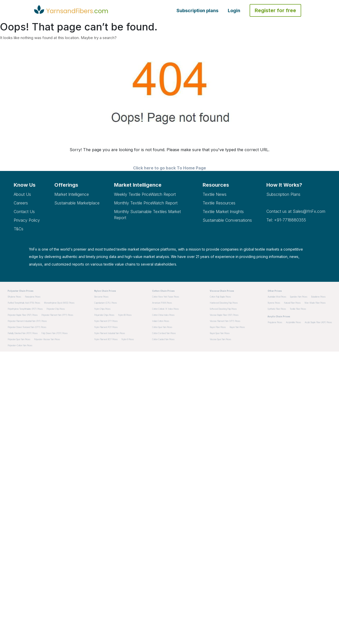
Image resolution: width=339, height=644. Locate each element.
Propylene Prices (275, 322)
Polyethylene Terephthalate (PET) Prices (25, 309)
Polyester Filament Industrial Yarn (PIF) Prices (27, 321)
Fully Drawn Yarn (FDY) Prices (54, 333)
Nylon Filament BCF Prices (106, 339)
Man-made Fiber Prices (315, 303)
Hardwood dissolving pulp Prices (224, 303)
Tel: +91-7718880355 (286, 220)
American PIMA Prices (162, 303)
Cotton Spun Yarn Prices (162, 327)
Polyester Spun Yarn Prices (19, 339)
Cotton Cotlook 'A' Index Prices (165, 309)
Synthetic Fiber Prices (277, 309)
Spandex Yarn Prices (299, 297)
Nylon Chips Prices (102, 309)
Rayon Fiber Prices (218, 327)
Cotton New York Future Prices (166, 297)
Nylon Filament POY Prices (106, 327)
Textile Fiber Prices (298, 309)
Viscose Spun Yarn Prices (220, 339)
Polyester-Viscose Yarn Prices (47, 339)
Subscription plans (197, 11)
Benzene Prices (101, 297)
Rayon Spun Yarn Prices (220, 333)
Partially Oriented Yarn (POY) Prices (23, 333)
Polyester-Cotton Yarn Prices (20, 345)
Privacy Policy (27, 220)
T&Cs (19, 229)
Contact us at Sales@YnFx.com (296, 211)
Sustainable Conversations (227, 220)
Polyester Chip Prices (56, 309)
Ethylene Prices (14, 297)
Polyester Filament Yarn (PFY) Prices (57, 315)
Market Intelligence (72, 194)
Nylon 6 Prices (128, 339)
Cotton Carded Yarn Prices (163, 339)
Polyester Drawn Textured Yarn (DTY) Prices (27, 327)
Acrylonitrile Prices (293, 322)
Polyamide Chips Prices (104, 315)
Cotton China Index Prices (163, 315)
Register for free (275, 10)
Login (234, 11)
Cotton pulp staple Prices (220, 297)
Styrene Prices (274, 303)
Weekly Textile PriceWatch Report (145, 194)
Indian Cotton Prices (161, 321)
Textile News (215, 194)
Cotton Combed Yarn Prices (164, 333)
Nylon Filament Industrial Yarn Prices (110, 333)
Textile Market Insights (223, 212)
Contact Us (24, 212)
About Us (22, 194)
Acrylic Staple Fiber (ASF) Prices (318, 322)
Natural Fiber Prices (292, 303)
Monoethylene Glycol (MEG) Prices (59, 303)
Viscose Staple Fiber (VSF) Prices (224, 315)
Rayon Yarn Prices (237, 327)
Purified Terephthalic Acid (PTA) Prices (24, 303)
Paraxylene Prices (33, 297)
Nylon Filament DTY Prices (106, 321)
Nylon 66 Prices (125, 315)
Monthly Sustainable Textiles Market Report (147, 215)
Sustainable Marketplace (77, 203)
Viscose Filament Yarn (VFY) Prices (225, 321)
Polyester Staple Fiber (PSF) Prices (23, 315)
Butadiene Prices (318, 297)
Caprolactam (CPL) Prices (106, 303)
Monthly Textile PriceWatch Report (146, 203)
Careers (21, 203)
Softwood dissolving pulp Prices (223, 309)
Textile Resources (219, 203)
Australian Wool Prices (277, 297)
